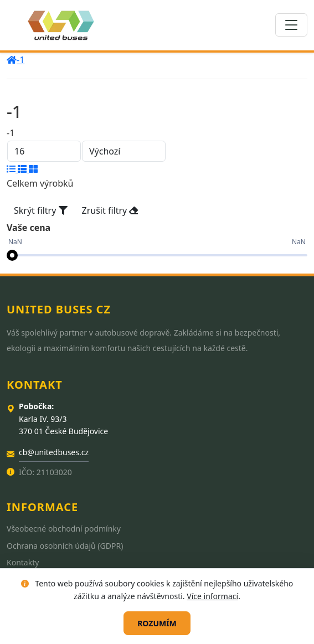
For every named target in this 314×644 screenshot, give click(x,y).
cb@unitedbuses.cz (54, 452)
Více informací (212, 596)
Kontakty (23, 562)
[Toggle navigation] (291, 25)
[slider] (12, 255)
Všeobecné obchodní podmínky (64, 529)
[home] (12, 60)
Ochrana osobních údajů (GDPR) (65, 546)
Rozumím (157, 623)
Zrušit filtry (110, 210)
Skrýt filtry (41, 210)
